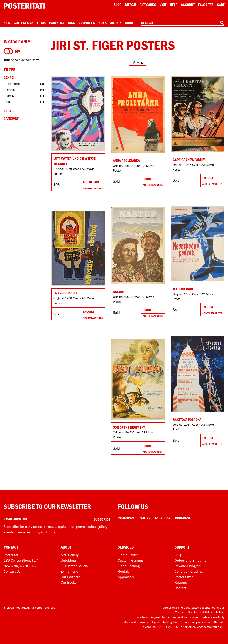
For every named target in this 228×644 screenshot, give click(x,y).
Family (10, 96)
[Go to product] (78, 113)
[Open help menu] (174, 5)
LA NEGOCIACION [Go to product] (65, 293)
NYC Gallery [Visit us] (70, 555)
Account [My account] (188, 5)
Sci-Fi (9, 102)
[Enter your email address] (57, 519)
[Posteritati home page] (24, 6)
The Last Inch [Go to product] (183, 289)
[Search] (222, 23)
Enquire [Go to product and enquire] (148, 179)
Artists (116, 23)
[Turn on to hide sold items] (8, 51)
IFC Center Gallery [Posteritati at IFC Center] (74, 566)
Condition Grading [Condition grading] (189, 571)
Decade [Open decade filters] (10, 111)
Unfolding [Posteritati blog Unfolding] (68, 560)
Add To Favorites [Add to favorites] (93, 188)
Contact (180, 588)
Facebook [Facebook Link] (163, 518)
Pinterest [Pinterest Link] (183, 518)
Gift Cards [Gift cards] (148, 5)
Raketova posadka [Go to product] (187, 419)
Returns (181, 582)
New (7, 23)
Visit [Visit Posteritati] (163, 5)
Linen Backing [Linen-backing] (129, 566)
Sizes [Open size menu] (103, 23)
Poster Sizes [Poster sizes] (184, 577)
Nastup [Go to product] (118, 292)
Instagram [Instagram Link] (126, 518)
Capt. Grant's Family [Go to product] (189, 160)
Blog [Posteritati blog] (118, 5)
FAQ (178, 555)
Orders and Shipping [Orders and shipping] (191, 560)
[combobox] (183, 23)
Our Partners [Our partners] (70, 577)
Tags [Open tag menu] (71, 23)
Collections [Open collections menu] (23, 23)
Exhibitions (69, 571)
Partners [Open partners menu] (57, 23)
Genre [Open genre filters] (9, 78)
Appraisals (126, 577)
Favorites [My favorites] (206, 5)
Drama (10, 90)
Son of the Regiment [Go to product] (129, 427)
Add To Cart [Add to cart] (91, 182)
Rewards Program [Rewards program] (188, 566)
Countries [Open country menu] (87, 23)
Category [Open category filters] (11, 118)
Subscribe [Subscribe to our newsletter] (102, 519)
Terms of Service (187, 612)
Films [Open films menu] (41, 23)
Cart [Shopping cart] (221, 5)
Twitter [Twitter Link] (145, 518)
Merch (130, 5)
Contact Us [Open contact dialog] (12, 571)
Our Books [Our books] (69, 582)
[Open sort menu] (138, 62)
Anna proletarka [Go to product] (126, 161)
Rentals (124, 571)
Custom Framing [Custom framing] (130, 560)
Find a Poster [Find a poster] (128, 555)
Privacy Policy (214, 612)
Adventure (13, 84)
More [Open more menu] (129, 23)
